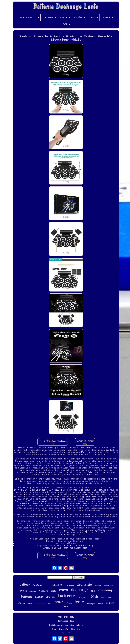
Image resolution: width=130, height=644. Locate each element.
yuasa (39, 597)
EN (63, 633)
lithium (22, 603)
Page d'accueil (66, 617)
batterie (66, 596)
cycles (23, 591)
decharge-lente (40, 604)
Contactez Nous (66, 621)
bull (93, 591)
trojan (50, 596)
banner (33, 591)
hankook (38, 585)
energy (30, 603)
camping (105, 590)
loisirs (103, 597)
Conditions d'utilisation (66, 629)
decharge (84, 584)
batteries (57, 585)
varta (63, 590)
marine (98, 585)
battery (25, 584)
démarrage (108, 585)
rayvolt (100, 603)
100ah (93, 597)
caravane (70, 585)
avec (50, 603)
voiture (43, 590)
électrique (91, 604)
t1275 (69, 603)
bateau (26, 596)
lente (79, 602)
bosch (47, 586)
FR (69, 633)
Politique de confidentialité (66, 625)
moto (66, 606)
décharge (79, 590)
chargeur (82, 597)
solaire (110, 603)
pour (59, 602)
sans (53, 591)
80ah (110, 598)
